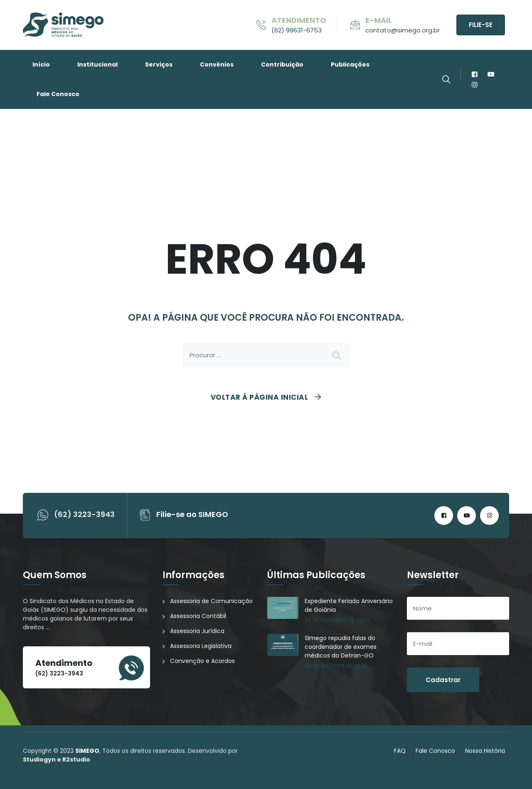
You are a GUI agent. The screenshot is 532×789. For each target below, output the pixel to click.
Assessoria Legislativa (201, 646)
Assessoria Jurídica (197, 631)
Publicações (350, 64)
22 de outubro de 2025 (337, 620)
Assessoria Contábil (198, 616)
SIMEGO (87, 751)
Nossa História (485, 751)
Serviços (159, 64)
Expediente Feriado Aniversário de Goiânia (349, 605)
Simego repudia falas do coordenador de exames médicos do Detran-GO (341, 647)
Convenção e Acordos (202, 661)
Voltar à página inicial (260, 397)
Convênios (217, 64)
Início (41, 64)
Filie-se (481, 25)
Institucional (97, 64)
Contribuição (282, 64)
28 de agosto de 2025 (336, 666)
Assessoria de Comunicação (211, 601)
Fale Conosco (58, 94)
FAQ (400, 751)
